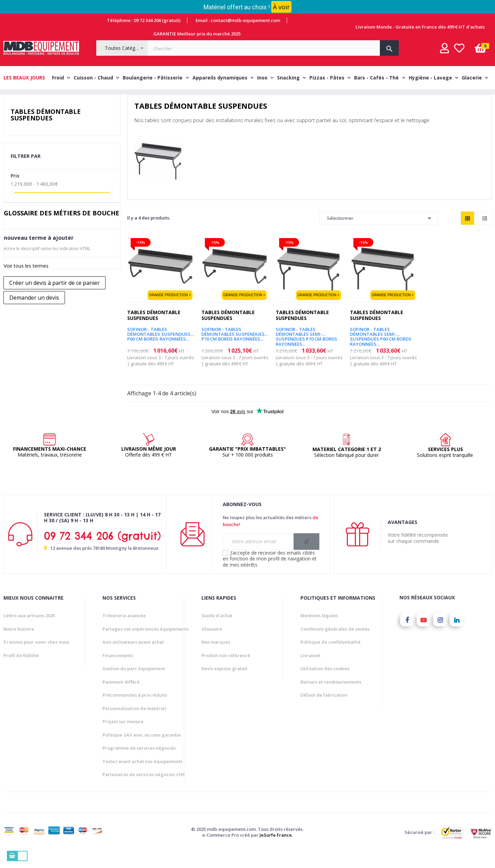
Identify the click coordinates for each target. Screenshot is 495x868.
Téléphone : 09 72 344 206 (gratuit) (144, 20)
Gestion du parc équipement (134, 684)
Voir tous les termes (26, 281)
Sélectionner (379, 233)
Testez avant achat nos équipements (142, 776)
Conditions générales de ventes (335, 644)
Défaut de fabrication (324, 710)
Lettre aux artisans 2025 (29, 631)
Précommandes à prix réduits (135, 710)
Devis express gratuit (224, 684)
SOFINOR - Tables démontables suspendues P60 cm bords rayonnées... (159, 347)
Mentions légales (319, 631)
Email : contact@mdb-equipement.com (238, 20)
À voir (281, 7)
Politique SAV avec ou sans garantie (142, 750)
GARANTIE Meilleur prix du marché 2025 (197, 34)
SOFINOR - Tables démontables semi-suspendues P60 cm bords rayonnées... (381, 347)
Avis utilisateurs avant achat (133, 657)
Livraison (310, 671)
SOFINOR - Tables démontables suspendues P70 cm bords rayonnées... (233, 347)
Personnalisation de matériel (134, 724)
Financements (118, 671)
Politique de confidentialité (331, 657)
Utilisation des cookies (325, 684)
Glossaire (212, 644)
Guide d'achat (217, 631)
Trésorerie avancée (124, 631)
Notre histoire (19, 644)
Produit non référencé (226, 671)
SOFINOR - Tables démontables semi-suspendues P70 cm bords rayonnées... (306, 347)
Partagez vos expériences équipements (146, 644)
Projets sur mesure (123, 737)
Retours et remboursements (331, 697)
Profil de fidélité (21, 671)
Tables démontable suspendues (46, 130)
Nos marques (216, 657)
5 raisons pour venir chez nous (36, 657)
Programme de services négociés (139, 763)
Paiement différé (121, 697)
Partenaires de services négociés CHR (144, 790)
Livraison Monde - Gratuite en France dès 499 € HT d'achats (420, 27)
